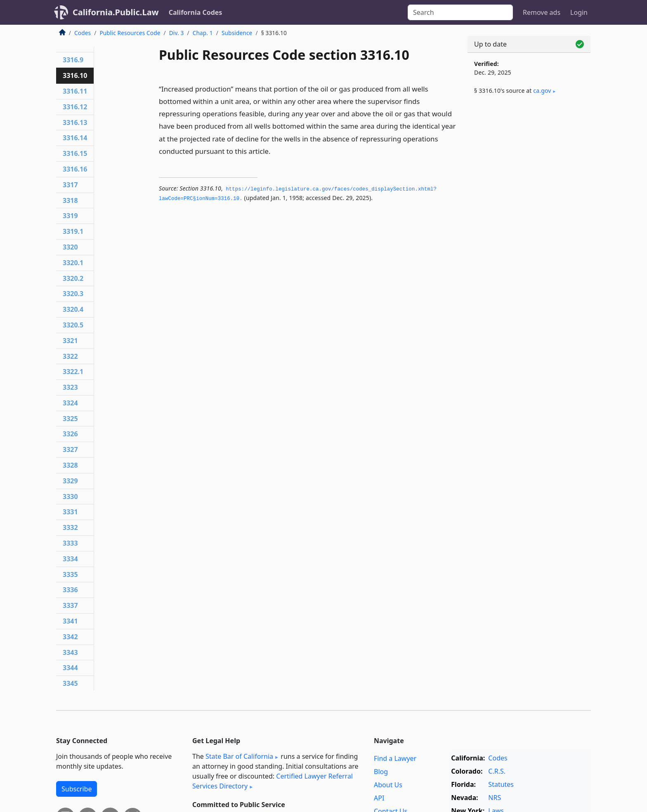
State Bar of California (239, 756)
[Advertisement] (529, 238)
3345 (70, 683)
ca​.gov (542, 91)
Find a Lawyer (395, 758)
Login (579, 12)
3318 (70, 200)
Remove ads (542, 12)
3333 (70, 543)
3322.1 (73, 372)
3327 (70, 450)
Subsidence (237, 33)
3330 (70, 497)
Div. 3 (177, 33)
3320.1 (73, 263)
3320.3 (73, 294)
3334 (70, 559)
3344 (70, 668)
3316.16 (75, 169)
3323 (70, 387)
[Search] (460, 12)
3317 (70, 185)
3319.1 (73, 231)
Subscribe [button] (77, 789)
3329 (70, 481)
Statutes (501, 784)
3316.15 (75, 153)
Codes (83, 33)
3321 (70, 341)
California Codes (196, 12)
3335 (70, 574)
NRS (495, 798)
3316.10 (75, 75)
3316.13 (75, 122)
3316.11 (75, 91)
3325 (70, 419)
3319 (70, 216)
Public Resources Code (130, 33)
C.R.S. (497, 771)
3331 (70, 512)
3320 (70, 247)
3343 (70, 652)
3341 (70, 621)
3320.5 (73, 325)
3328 (70, 465)
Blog (381, 772)
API (379, 798)
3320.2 (73, 278)
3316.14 (75, 138)
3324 (70, 403)
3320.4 (73, 309)
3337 (70, 605)
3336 (70, 590)
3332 (70, 527)
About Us (388, 785)
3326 (70, 434)
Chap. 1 (203, 33)
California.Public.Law (116, 12)
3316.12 (75, 107)
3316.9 (73, 60)
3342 (70, 637)
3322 (70, 356)
